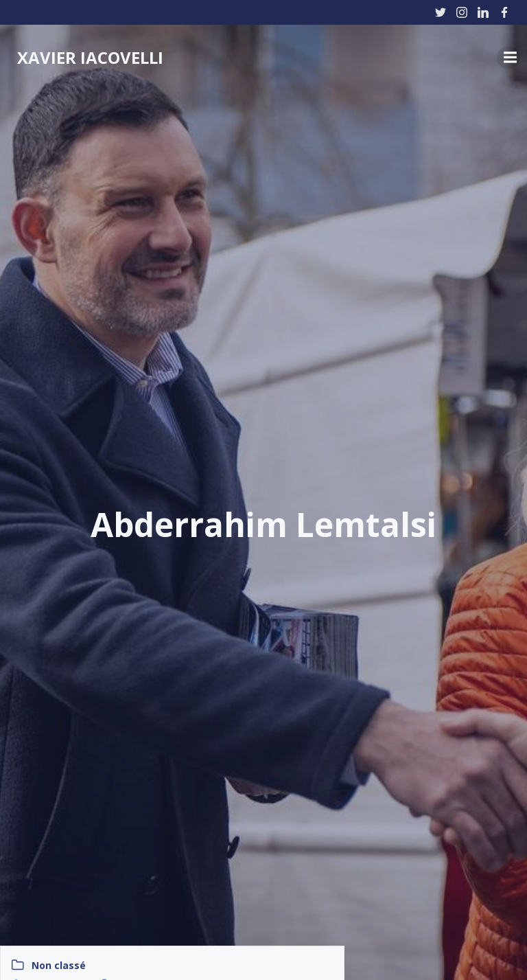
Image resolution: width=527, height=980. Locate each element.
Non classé (59, 965)
